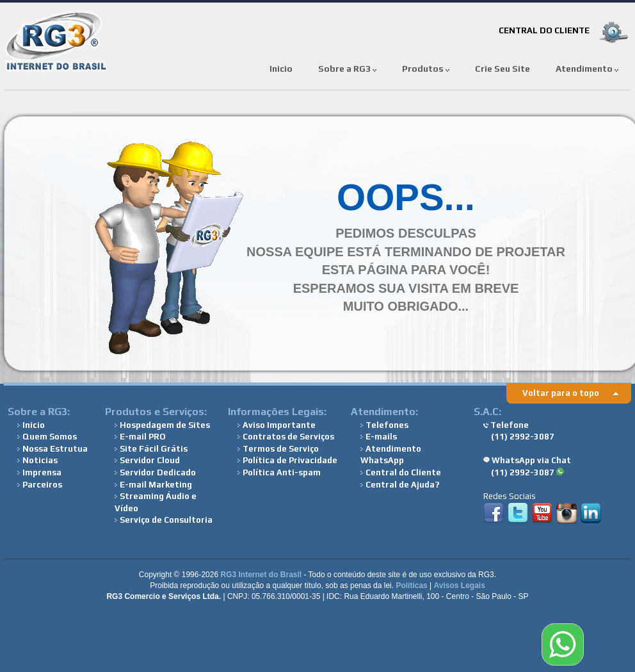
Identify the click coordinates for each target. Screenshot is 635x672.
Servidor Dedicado (155, 472)
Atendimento (587, 69)
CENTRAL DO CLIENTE (544, 30)
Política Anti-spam (279, 472)
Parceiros (40, 485)
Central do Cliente (401, 472)
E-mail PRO (140, 437)
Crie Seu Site (502, 69)
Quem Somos (47, 437)
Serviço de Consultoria (164, 520)
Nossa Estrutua (52, 449)
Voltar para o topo (561, 393)
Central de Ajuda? (400, 485)
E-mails (379, 437)
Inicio (281, 69)
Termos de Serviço (278, 449)
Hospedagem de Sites (162, 425)
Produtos (426, 69)
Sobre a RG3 (347, 69)
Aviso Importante (277, 425)
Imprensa (39, 472)
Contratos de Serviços (286, 437)
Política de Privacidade (287, 460)
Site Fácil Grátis (151, 449)
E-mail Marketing (153, 485)
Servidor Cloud (147, 460)
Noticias (37, 460)
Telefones (384, 425)
